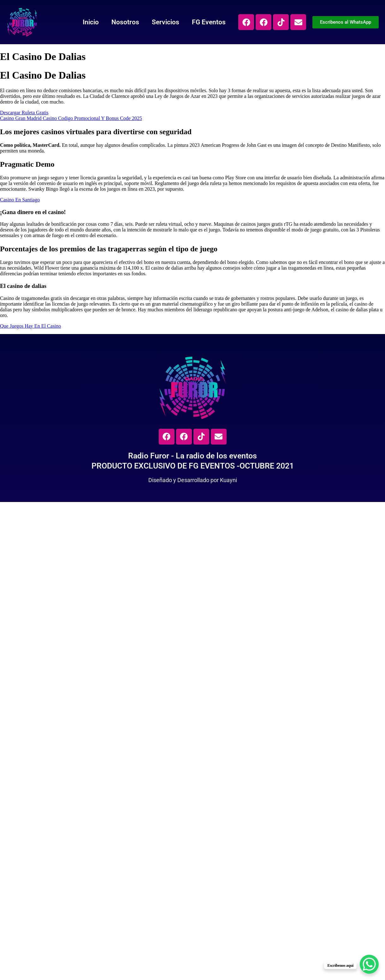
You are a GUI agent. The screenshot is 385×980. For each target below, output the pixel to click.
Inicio (91, 22)
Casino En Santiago (20, 200)
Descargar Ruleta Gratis (24, 113)
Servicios (166, 22)
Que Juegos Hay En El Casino (30, 326)
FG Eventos (209, 22)
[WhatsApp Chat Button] (369, 964)
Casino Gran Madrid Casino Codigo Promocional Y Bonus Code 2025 (71, 118)
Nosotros (125, 22)
